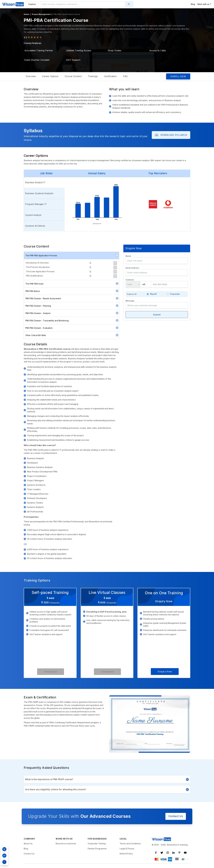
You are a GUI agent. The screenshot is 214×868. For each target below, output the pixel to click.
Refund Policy (126, 854)
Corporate (175, 294)
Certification (110, 76)
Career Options (50, 76)
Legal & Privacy (127, 849)
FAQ (125, 76)
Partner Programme (97, 849)
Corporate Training (97, 844)
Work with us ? (204, 4)
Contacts (130, 280)
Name (128, 256)
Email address (132, 268)
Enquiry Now (165, 672)
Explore (32, 4)
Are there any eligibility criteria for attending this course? (107, 789)
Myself (153, 294)
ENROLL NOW (178, 76)
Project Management (41, 14)
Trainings (93, 76)
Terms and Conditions (130, 844)
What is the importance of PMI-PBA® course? (107, 779)
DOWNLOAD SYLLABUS (171, 135)
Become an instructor (66, 844)
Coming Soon (51, 672)
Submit (157, 315)
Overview (31, 76)
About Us (28, 844)
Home (26, 14)
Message (130, 301)
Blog (193, 4)
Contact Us (176, 816)
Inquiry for (132, 294)
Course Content (73, 76)
